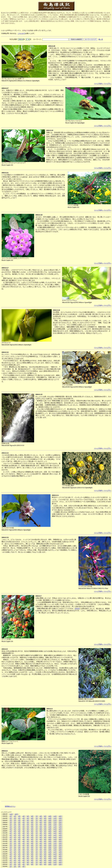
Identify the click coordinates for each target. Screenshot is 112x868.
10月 (50, 816)
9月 (45, 816)
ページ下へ (108, 84)
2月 (15, 816)
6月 (32, 816)
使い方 (101, 39)
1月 (11, 816)
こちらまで (21, 33)
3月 (19, 816)
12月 (16, 814)
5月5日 (77, 609)
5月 (28, 816)
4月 (24, 816)
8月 (41, 816)
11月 (11, 814)
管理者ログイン (10, 806)
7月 (36, 816)
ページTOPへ (99, 84)
